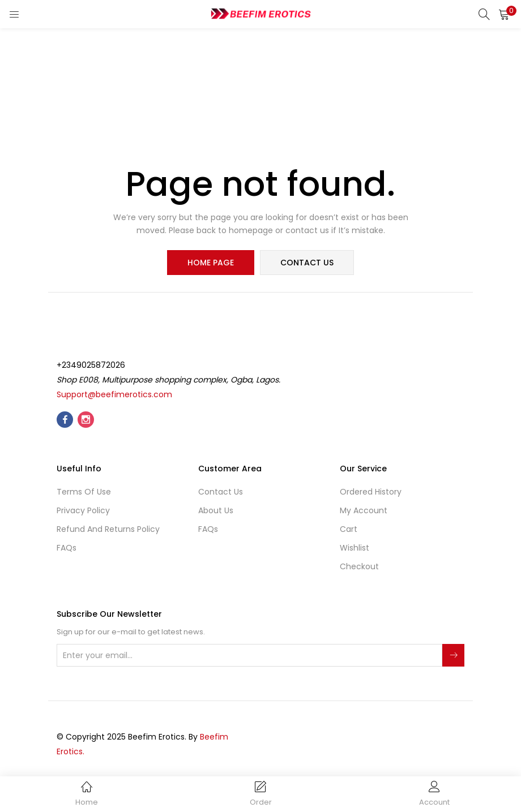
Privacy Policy (83, 510)
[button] (504, 14)
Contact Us (221, 492)
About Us (216, 510)
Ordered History (371, 492)
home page (211, 263)
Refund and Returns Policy (108, 529)
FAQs (67, 548)
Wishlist (355, 548)
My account (364, 510)
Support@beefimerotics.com (114, 394)
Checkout (359, 566)
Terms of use (84, 492)
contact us (307, 263)
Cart (349, 529)
